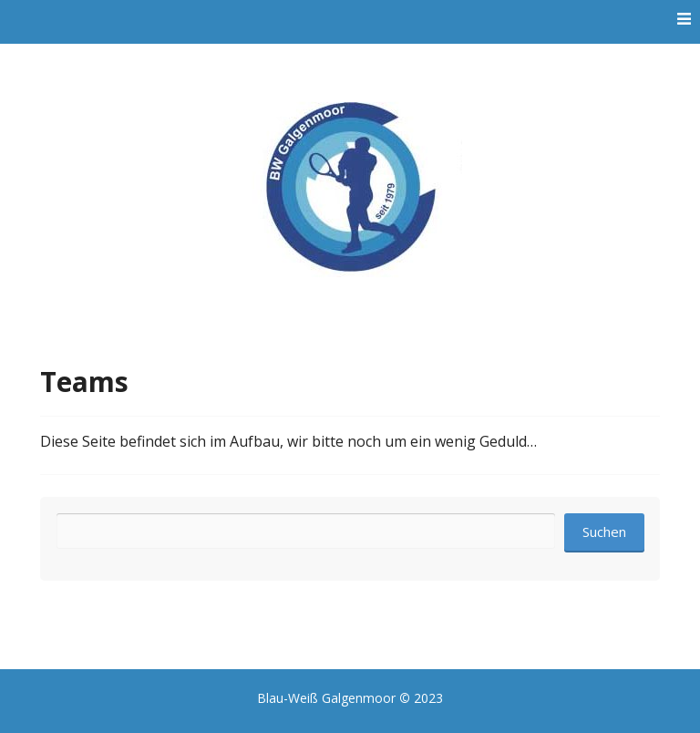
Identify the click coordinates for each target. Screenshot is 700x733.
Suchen (604, 532)
